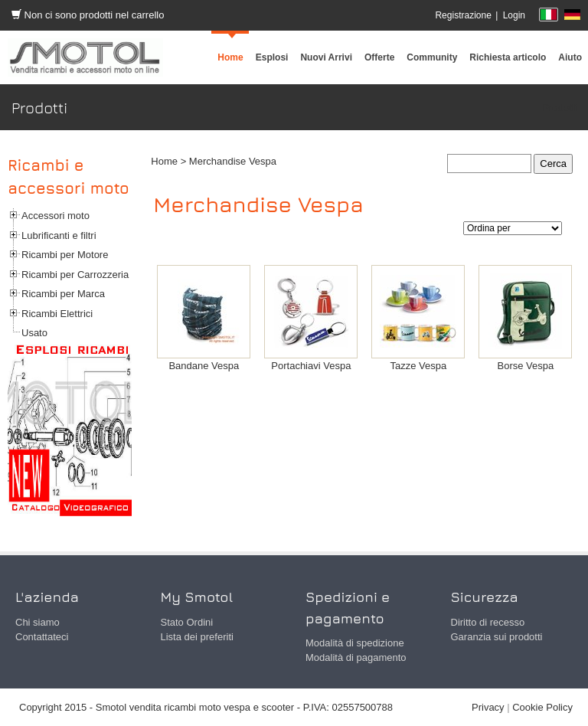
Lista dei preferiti (197, 637)
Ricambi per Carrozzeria (75, 275)
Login (514, 15)
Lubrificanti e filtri (59, 235)
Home (164, 161)
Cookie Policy (542, 707)
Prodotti (559, 108)
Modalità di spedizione (355, 643)
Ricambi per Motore (65, 255)
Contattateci (42, 637)
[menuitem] (432, 57)
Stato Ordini (187, 622)
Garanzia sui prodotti (497, 637)
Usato (34, 333)
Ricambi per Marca (63, 294)
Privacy (488, 707)
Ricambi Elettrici (57, 314)
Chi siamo (38, 622)
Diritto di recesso (488, 622)
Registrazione (463, 15)
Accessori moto (56, 216)
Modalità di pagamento (356, 657)
